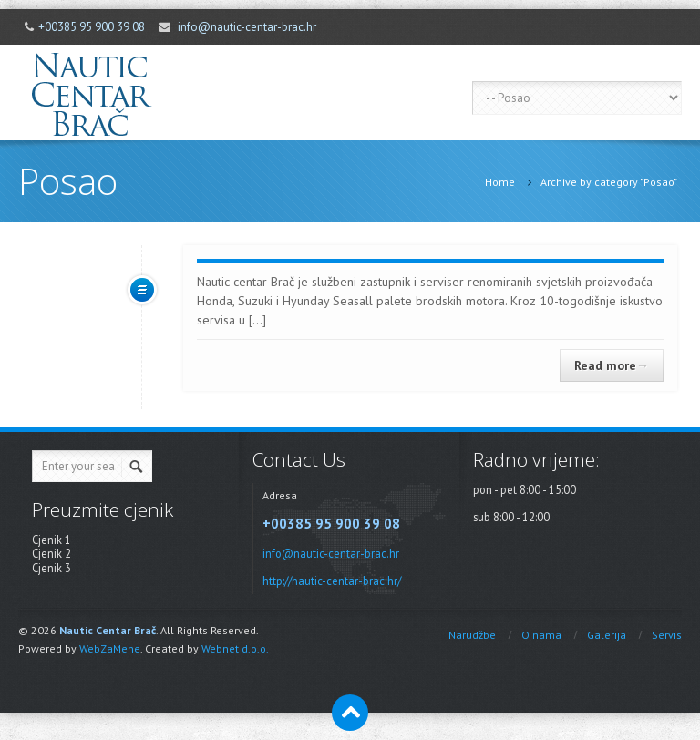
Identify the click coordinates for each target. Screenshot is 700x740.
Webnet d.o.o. (235, 648)
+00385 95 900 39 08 (92, 27)
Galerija (607, 635)
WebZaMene (110, 648)
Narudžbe (472, 635)
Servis (667, 635)
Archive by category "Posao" (609, 182)
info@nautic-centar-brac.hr (247, 27)
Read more (612, 365)
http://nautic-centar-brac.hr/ (332, 581)
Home (500, 182)
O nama (541, 635)
